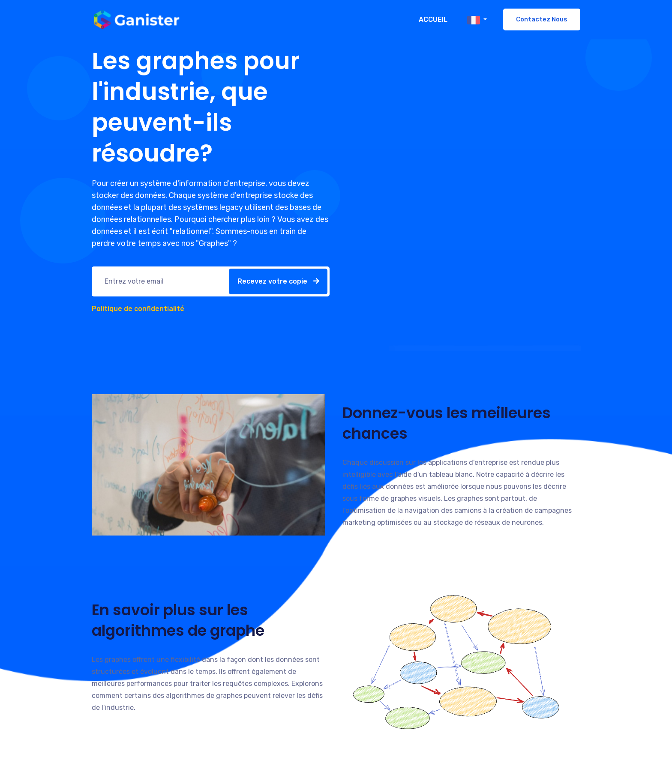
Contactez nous (542, 19)
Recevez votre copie (278, 281)
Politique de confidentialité (138, 309)
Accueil (433, 19)
